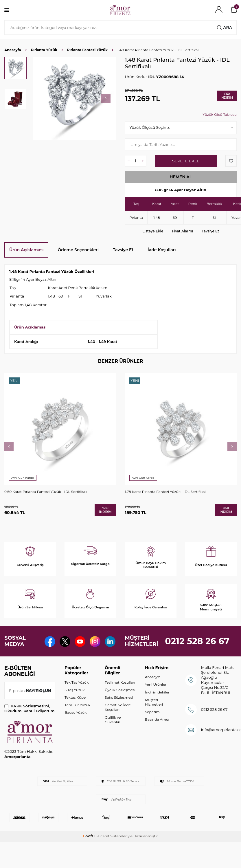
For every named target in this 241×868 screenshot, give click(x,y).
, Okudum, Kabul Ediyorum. (30, 723)
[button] (106, 98)
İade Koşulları (162, 250)
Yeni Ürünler (156, 699)
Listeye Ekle (153, 231)
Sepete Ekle (186, 161)
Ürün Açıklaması (26, 250)
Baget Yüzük (76, 727)
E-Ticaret (102, 851)
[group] (75, 98)
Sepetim (152, 727)
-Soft (88, 851)
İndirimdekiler (157, 707)
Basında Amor (157, 734)
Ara (225, 27)
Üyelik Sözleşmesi (120, 705)
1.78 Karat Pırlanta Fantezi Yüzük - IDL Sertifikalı (166, 492)
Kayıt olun (38, 705)
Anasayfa (13, 50)
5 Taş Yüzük (74, 705)
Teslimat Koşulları (120, 697)
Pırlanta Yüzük (44, 50)
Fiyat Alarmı (182, 231)
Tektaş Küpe (75, 712)
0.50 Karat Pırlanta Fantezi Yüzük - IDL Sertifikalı (46, 492)
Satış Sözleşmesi (119, 712)
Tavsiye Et (210, 231)
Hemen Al (181, 177)
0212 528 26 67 (197, 649)
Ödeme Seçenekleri (78, 250)
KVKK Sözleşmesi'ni (30, 721)
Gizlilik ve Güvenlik (113, 735)
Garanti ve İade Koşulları (118, 722)
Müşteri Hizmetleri (154, 717)
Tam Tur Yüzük (77, 720)
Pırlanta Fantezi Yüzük (87, 50)
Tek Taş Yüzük (77, 697)
